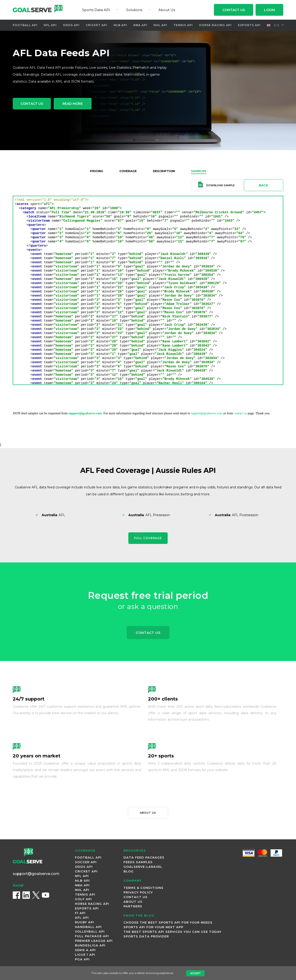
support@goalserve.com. (86, 413)
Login (270, 10)
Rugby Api (85, 923)
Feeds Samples (138, 863)
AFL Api (82, 919)
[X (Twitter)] (36, 899)
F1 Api (80, 914)
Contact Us (234, 10)
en (273, 25)
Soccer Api (86, 863)
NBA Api (141, 25)
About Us (167, 10)
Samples (201, 171)
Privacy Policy (138, 893)
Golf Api (83, 900)
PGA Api (82, 960)
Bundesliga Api (90, 946)
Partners (133, 907)
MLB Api (120, 25)
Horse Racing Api (215, 25)
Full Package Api (92, 937)
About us (148, 814)
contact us (240, 413)
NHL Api (161, 25)
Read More (81, 105)
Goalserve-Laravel (143, 868)
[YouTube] (46, 899)
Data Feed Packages (144, 859)
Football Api (24, 25)
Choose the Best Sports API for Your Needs (168, 924)
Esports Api (248, 25)
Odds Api (71, 25)
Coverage (127, 171)
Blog (129, 872)
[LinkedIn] (26, 899)
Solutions (134, 10)
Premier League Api (94, 942)
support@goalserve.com (207, 413)
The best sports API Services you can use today (173, 933)
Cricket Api (96, 25)
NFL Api (49, 25)
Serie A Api (85, 951)
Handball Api (88, 928)
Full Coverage (148, 538)
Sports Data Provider (146, 937)
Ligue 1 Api (85, 956)
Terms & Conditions (143, 889)
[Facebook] (16, 899)
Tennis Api (183, 25)
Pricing (94, 171)
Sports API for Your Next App (153, 928)
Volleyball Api (90, 933)
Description (165, 171)
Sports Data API (96, 10)
